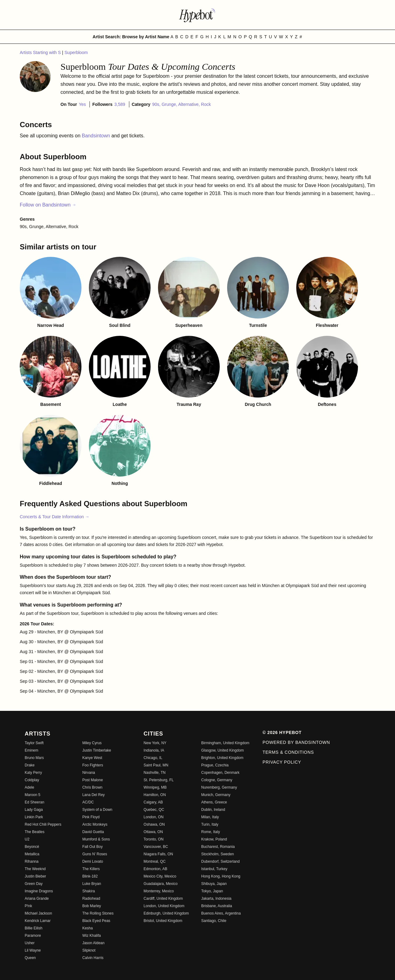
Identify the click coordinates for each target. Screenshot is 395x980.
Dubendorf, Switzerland (220, 861)
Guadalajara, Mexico (160, 884)
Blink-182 (90, 876)
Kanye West (92, 758)
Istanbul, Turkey (214, 869)
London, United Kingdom (164, 906)
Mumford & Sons (96, 839)
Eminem (31, 750)
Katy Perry (33, 773)
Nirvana (89, 773)
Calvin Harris (93, 958)
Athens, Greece (214, 802)
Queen (30, 958)
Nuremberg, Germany (219, 787)
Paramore (33, 936)
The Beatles (35, 832)
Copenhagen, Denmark (220, 773)
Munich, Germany (216, 795)
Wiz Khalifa (92, 936)
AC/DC (88, 802)
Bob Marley (92, 906)
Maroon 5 (33, 795)
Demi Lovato (93, 861)
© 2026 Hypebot (282, 732)
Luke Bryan (92, 884)
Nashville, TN (154, 773)
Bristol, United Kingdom (163, 921)
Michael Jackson (38, 913)
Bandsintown (97, 136)
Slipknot (89, 950)
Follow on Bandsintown (48, 205)
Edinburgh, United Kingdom (166, 913)
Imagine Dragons (39, 891)
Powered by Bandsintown (296, 742)
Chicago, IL (153, 758)
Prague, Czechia (215, 765)
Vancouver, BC (156, 847)
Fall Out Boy (93, 847)
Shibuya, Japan (214, 884)
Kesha (88, 928)
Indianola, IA (154, 750)
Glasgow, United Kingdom (222, 750)
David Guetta (93, 832)
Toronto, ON (154, 839)
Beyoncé (32, 847)
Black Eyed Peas (96, 921)
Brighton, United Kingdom (222, 758)
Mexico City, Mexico (160, 876)
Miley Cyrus (92, 743)
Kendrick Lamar (38, 921)
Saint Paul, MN (156, 765)
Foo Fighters (93, 765)
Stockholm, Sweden (218, 854)
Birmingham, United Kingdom (225, 743)
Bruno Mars (34, 758)
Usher (30, 943)
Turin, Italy (210, 824)
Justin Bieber (35, 876)
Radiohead (91, 899)
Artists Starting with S (41, 52)
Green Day (34, 884)
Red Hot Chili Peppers (43, 824)
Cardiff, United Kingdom (163, 899)
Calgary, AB (153, 802)
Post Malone (93, 780)
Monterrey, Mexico (159, 891)
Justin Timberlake (97, 750)
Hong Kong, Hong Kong (221, 876)
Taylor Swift (34, 743)
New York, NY (155, 743)
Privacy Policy (282, 762)
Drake (30, 765)
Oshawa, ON (154, 824)
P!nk (28, 906)
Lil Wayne (33, 950)
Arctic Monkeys (95, 824)
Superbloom (76, 52)
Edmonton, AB (155, 869)
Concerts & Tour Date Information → (54, 517)
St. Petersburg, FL (158, 780)
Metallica (32, 854)
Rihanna (32, 861)
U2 (27, 839)
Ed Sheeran (34, 802)
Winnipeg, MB (155, 787)
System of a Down (97, 810)
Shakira (89, 891)
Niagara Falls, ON (158, 854)
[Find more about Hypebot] (197, 15)
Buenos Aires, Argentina (221, 913)
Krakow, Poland (214, 839)
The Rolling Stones (98, 913)
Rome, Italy (211, 832)
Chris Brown (92, 787)
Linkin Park (34, 817)
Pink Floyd (91, 817)
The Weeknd (35, 869)
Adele (29, 787)
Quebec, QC (154, 810)
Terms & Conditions (288, 752)
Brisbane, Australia (217, 906)
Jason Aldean (94, 943)
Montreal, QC (154, 861)
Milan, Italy (210, 817)
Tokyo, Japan (212, 891)
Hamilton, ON (155, 795)
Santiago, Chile (214, 921)
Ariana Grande (37, 899)
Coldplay (32, 780)
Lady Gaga (34, 810)
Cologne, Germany (217, 780)
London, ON (154, 817)
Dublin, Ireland (213, 810)
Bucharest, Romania (218, 847)
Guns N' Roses (95, 854)
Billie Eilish (33, 928)
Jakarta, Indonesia (216, 899)
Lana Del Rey (94, 795)
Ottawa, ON (153, 832)
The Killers (91, 869)
